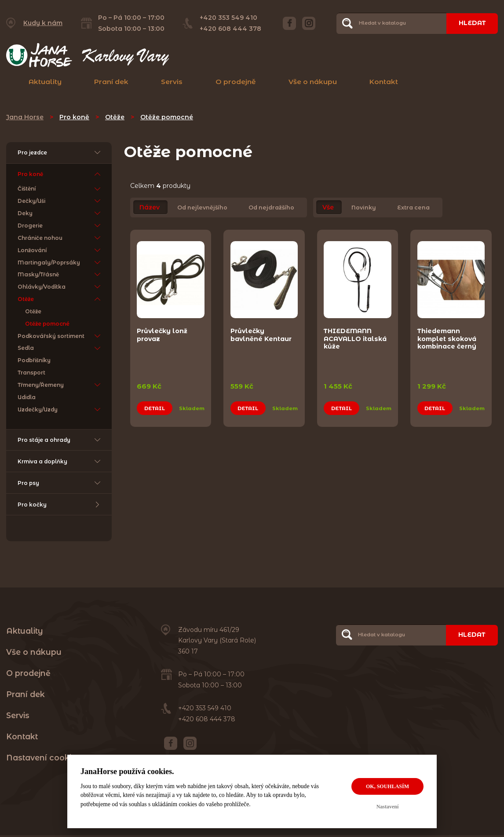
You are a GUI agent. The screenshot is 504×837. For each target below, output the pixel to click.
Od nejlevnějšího (202, 207)
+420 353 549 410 (228, 18)
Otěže (115, 117)
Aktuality (45, 82)
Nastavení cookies (43, 759)
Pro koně (74, 117)
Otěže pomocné (167, 117)
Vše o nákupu (313, 82)
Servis (172, 82)
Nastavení (388, 807)
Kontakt (384, 82)
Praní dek (111, 82)
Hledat (472, 23)
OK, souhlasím (387, 786)
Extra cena (413, 207)
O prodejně (236, 82)
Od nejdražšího (271, 207)
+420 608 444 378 (230, 29)
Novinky (364, 207)
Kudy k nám (43, 23)
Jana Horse (25, 117)
